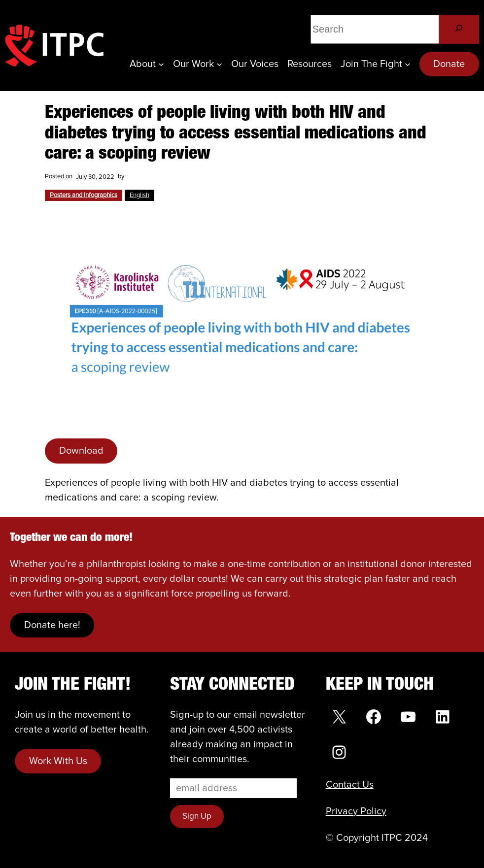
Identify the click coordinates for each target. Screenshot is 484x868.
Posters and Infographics (84, 195)
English (139, 195)
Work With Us (58, 761)
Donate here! (52, 625)
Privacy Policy (356, 811)
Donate (449, 64)
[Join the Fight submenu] (408, 64)
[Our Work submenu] (219, 64)
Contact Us (350, 785)
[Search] (459, 29)
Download (81, 451)
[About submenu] (161, 64)
